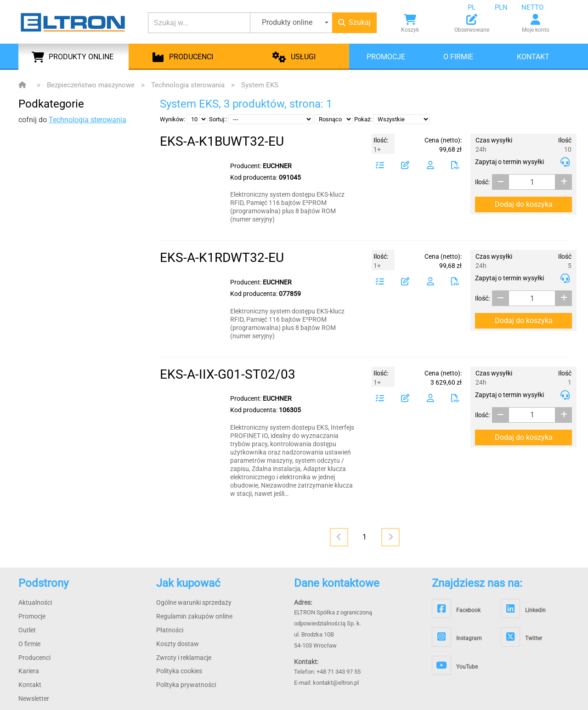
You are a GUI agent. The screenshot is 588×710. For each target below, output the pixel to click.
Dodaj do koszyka (524, 204)
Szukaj (354, 22)
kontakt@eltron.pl (336, 683)
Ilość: (482, 182)
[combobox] (479, 7)
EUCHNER (277, 166)
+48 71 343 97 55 (339, 672)
